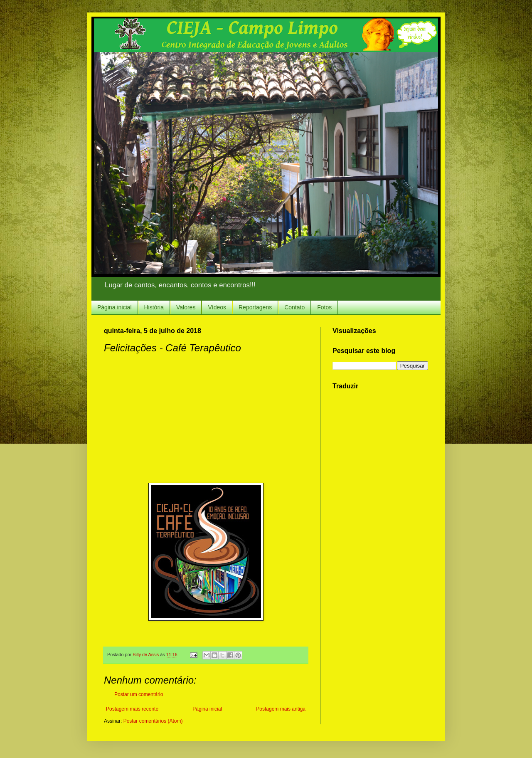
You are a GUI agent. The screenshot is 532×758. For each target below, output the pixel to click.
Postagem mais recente (132, 709)
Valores (186, 307)
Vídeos (217, 307)
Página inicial (115, 307)
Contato (294, 307)
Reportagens (255, 307)
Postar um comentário (139, 694)
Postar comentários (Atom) (153, 721)
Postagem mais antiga (281, 709)
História (154, 307)
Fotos (324, 307)
